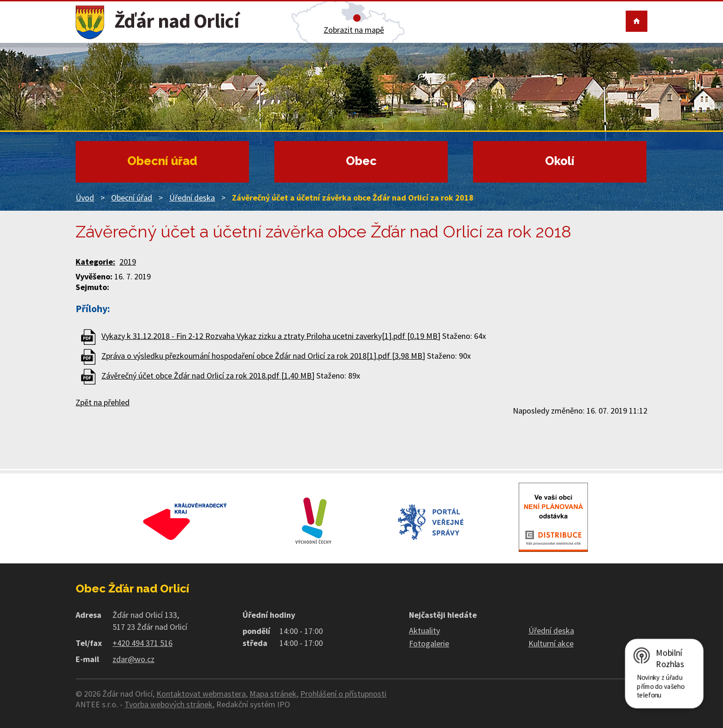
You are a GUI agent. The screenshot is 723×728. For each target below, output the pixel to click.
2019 (128, 262)
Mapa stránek (273, 694)
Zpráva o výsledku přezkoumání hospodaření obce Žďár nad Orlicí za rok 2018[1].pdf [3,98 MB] (263, 356)
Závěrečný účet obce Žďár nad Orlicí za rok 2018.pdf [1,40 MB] (208, 376)
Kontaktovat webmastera (201, 694)
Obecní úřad (162, 161)
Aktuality (424, 630)
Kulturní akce (551, 643)
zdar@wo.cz (133, 659)
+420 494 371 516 (142, 643)
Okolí (560, 161)
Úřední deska (192, 198)
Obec (361, 161)
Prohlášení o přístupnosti (343, 694)
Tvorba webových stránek (169, 704)
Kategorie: (95, 262)
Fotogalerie (429, 643)
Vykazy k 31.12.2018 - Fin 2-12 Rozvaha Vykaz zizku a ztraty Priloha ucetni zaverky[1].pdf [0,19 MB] (271, 336)
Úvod (85, 198)
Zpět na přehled (103, 402)
